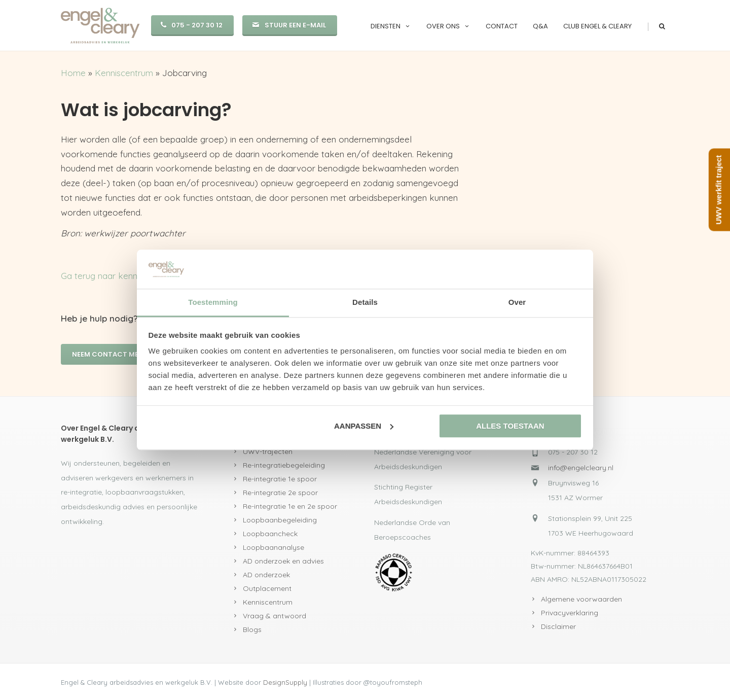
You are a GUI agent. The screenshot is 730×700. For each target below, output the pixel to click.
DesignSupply (285, 682)
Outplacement (267, 588)
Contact (502, 26)
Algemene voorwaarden (581, 599)
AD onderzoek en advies (283, 561)
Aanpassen (364, 426)
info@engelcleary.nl (581, 468)
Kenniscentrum (124, 73)
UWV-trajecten (268, 451)
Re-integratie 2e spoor (280, 493)
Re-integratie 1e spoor (280, 479)
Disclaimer (558, 626)
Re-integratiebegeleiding (284, 465)
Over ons (448, 26)
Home (73, 73)
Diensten (391, 26)
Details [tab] (365, 302)
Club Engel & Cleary (597, 26)
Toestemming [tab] (213, 302)
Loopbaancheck (270, 534)
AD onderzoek (266, 575)
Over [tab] (517, 302)
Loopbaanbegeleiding (280, 520)
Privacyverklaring (570, 613)
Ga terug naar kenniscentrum (118, 276)
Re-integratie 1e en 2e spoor (290, 506)
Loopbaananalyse (273, 547)
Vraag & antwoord (275, 616)
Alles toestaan (510, 426)
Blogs (252, 629)
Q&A (540, 26)
